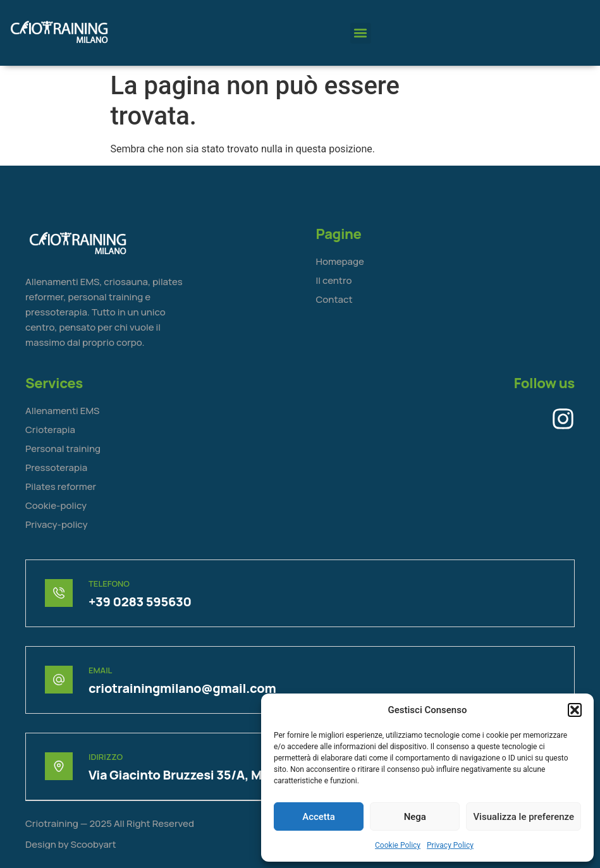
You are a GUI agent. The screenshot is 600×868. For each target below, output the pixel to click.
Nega (415, 817)
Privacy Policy (450, 845)
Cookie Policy (398, 845)
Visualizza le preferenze (523, 817)
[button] (575, 710)
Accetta (319, 817)
